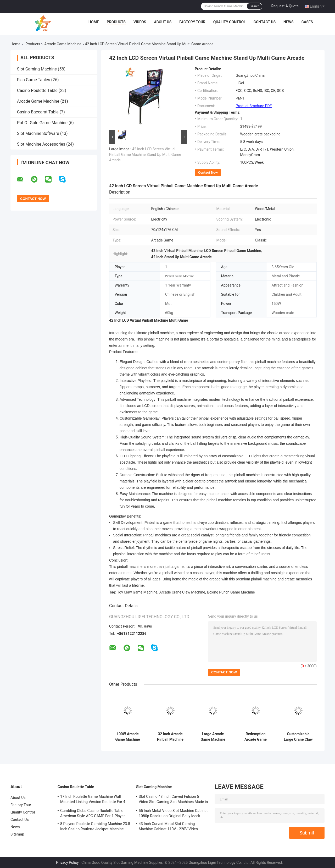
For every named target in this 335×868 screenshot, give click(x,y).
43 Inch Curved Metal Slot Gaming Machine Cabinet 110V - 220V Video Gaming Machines (168, 827)
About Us (163, 22)
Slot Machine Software (38, 133)
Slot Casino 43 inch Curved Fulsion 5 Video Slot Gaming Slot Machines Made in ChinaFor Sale (173, 800)
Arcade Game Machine (63, 44)
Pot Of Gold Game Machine (42, 123)
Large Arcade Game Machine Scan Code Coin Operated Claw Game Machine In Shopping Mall (213, 737)
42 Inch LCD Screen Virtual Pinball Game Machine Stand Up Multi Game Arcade (145, 155)
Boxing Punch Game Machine (231, 592)
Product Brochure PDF (254, 106)
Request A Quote (285, 6)
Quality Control (230, 22)
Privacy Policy (67, 862)
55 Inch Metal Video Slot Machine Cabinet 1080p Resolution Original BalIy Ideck (173, 813)
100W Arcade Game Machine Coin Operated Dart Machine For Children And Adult (127, 737)
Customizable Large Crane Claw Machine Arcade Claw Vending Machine (298, 737)
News (289, 22)
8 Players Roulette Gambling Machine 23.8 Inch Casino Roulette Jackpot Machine (95, 826)
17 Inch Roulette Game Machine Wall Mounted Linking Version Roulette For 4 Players (93, 800)
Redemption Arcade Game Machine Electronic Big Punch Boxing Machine (255, 737)
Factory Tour (192, 22)
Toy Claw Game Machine (137, 592)
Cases (307, 22)
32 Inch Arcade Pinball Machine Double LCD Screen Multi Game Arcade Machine (170, 737)
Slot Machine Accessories (41, 144)
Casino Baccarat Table (38, 112)
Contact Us (265, 22)
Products (116, 22)
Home (94, 22)
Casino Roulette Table (37, 90)
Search (254, 6)
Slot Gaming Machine (37, 69)
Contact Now (208, 172)
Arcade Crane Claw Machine (182, 592)
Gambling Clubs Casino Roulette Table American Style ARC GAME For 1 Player (93, 813)
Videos (140, 22)
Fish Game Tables (34, 80)
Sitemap (17, 834)
